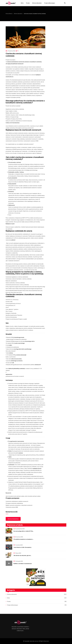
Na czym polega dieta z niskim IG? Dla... (24, 531)
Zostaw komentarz (13, 519)
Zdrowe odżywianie (37, 3)
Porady (28, 3)
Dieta (22, 3)
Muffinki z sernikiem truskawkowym (23, 564)
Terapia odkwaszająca (50, 3)
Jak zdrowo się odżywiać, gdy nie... (22, 555)
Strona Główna (9, 14)
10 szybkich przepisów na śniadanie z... (23, 539)
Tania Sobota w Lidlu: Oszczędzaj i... (23, 547)
